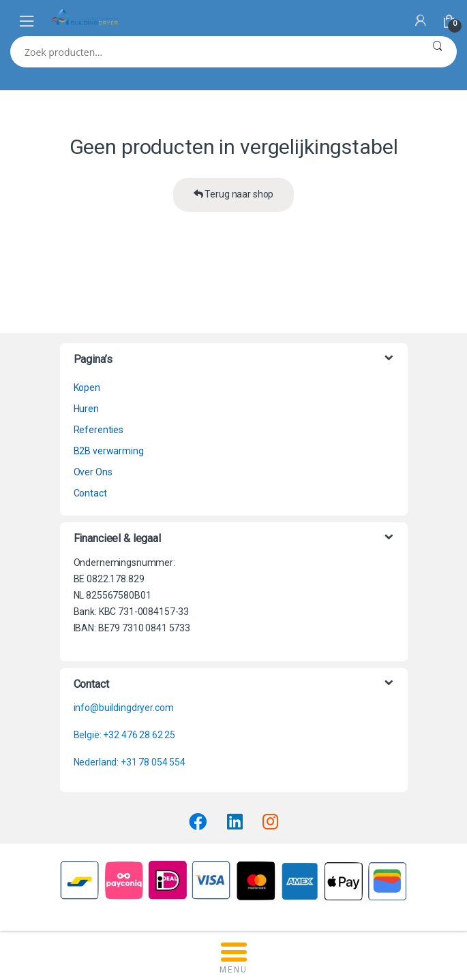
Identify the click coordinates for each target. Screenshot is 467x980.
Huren (86, 409)
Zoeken (437, 52)
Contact (90, 493)
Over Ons (93, 472)
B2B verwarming (109, 451)
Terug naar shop (234, 194)
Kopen (87, 388)
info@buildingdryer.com (124, 708)
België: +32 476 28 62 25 (125, 735)
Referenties (99, 430)
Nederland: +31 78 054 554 (130, 762)
